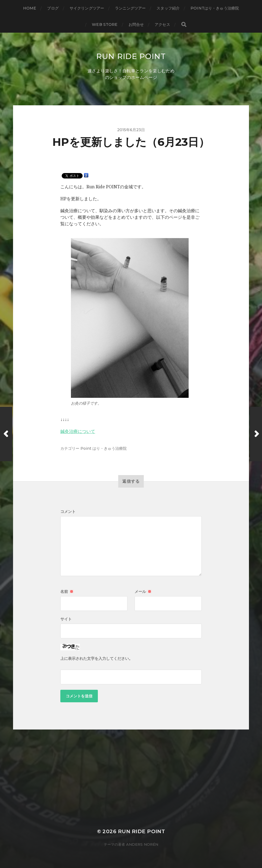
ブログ (53, 8)
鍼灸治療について (78, 431)
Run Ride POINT (131, 56)
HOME (30, 8)
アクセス (162, 24)
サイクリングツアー (87, 8)
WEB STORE (105, 24)
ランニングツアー (130, 8)
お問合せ (136, 24)
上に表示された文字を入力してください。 (96, 658)
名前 (67, 592)
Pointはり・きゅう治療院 (215, 8)
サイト (66, 619)
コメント (68, 512)
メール (143, 592)
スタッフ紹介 (168, 8)
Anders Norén (142, 844)
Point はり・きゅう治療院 (104, 448)
